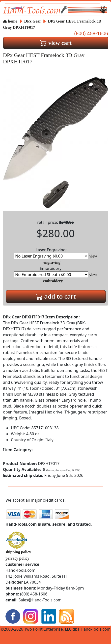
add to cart (56, 296)
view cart (56, 43)
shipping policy (18, 552)
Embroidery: (51, 272)
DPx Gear (33, 21)
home (10, 21)
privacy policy (17, 558)
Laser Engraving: (51, 253)
